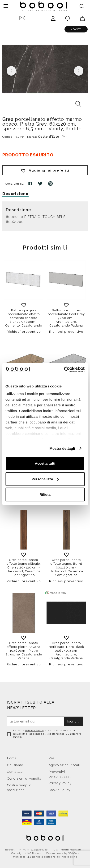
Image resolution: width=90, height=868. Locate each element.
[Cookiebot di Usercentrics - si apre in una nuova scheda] (64, 369)
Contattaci (15, 772)
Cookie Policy (60, 790)
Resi (52, 758)
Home (12, 758)
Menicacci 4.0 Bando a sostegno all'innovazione (45, 857)
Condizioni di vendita (24, 779)
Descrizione (15, 194)
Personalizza (45, 479)
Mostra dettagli (62, 448)
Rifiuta (45, 494)
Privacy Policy (34, 730)
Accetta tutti (45, 463)
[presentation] (11, 71)
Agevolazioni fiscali (64, 765)
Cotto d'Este (49, 137)
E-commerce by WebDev (63, 853)
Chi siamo (15, 765)
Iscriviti (73, 721)
